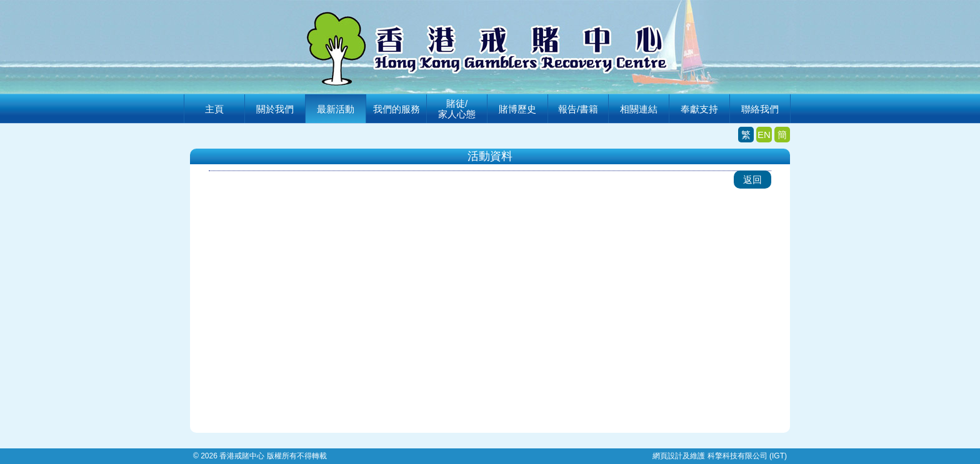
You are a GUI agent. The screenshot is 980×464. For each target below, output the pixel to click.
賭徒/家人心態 (457, 109)
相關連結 (639, 109)
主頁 (214, 109)
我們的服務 (397, 109)
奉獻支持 (699, 109)
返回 (752, 180)
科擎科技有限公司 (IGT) (747, 456)
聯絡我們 (760, 109)
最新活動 (336, 109)
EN (764, 135)
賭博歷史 (517, 109)
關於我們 (275, 109)
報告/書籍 (578, 109)
